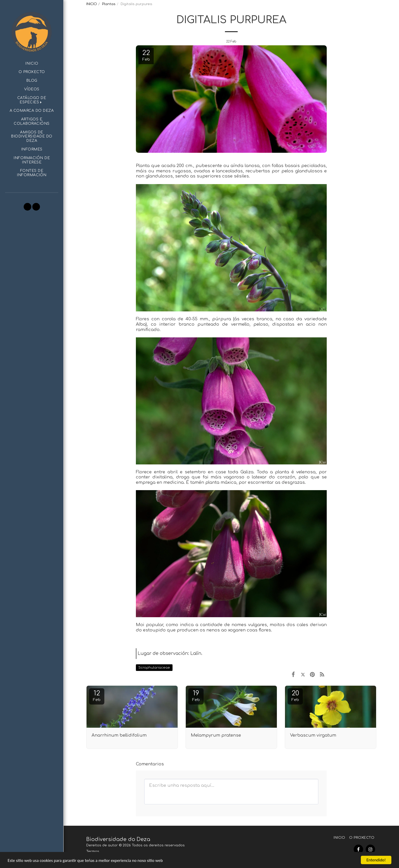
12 (97, 696)
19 (196, 696)
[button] (32, 100)
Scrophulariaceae (154, 667)
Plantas (109, 4)
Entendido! (376, 860)
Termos (93, 851)
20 (295, 696)
